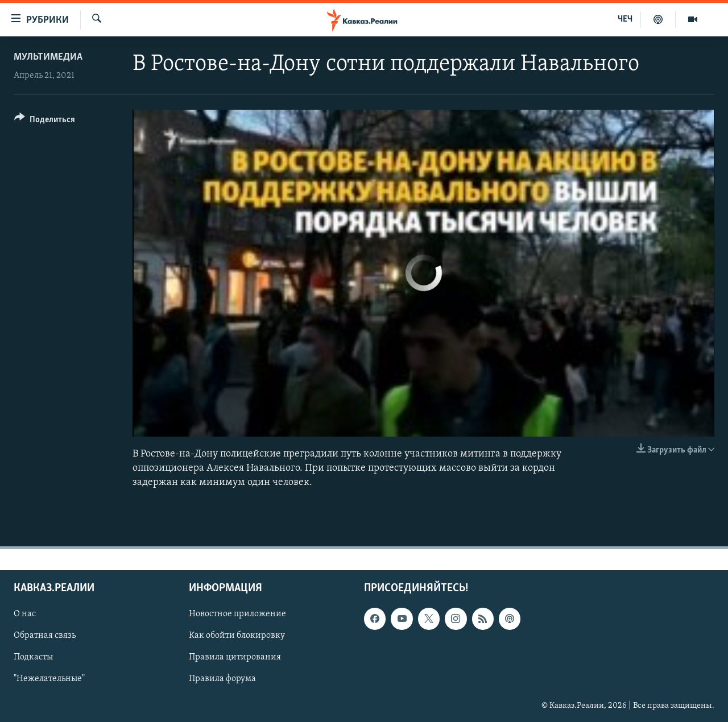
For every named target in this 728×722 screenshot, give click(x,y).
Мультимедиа (48, 57)
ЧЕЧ (625, 19)
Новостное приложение (237, 614)
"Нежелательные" (49, 679)
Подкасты (33, 657)
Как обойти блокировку (237, 636)
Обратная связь (45, 636)
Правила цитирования (235, 657)
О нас (25, 614)
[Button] (45, 121)
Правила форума (222, 679)
